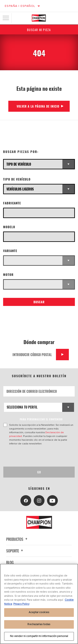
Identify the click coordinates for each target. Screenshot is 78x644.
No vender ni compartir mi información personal (39, 636)
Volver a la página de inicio (38, 106)
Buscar (39, 302)
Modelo (9, 227)
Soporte (15, 551)
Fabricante (12, 203)
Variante (10, 251)
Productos (17, 539)
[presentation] (38, 456)
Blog (10, 562)
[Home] (39, 18)
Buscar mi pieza (39, 30)
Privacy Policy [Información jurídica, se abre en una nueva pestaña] (21, 604)
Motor (8, 275)
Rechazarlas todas (39, 624)
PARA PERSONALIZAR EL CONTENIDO (41, 419)
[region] (39, 604)
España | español (20, 6)
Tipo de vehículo (17, 179)
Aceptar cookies (39, 612)
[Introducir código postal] (33, 355)
